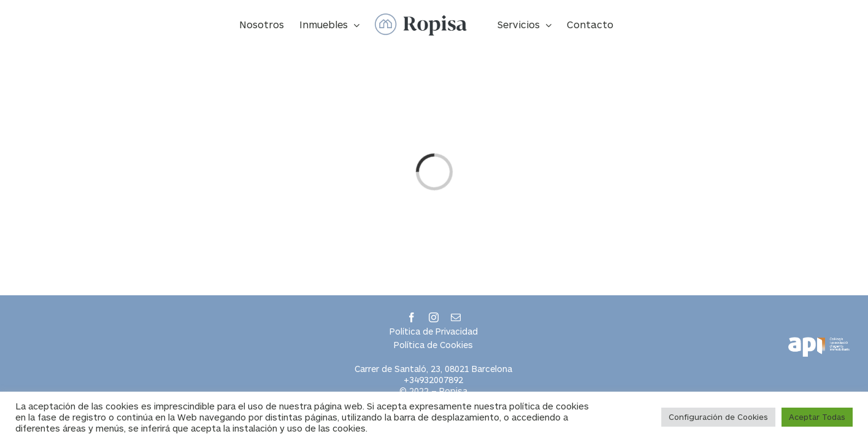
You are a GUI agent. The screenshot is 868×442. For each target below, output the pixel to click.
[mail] (456, 317)
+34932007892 (433, 380)
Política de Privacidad (434, 331)
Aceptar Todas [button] (817, 417)
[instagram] (434, 317)
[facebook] (412, 317)
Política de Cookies (433, 345)
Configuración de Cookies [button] (718, 417)
